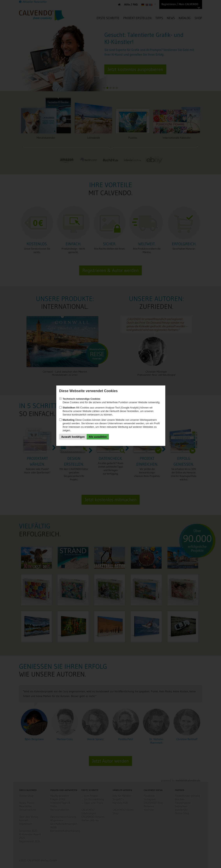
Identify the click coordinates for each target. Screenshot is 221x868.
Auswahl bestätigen (73, 437)
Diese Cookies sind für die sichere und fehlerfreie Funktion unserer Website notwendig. (110, 401)
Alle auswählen (98, 437)
